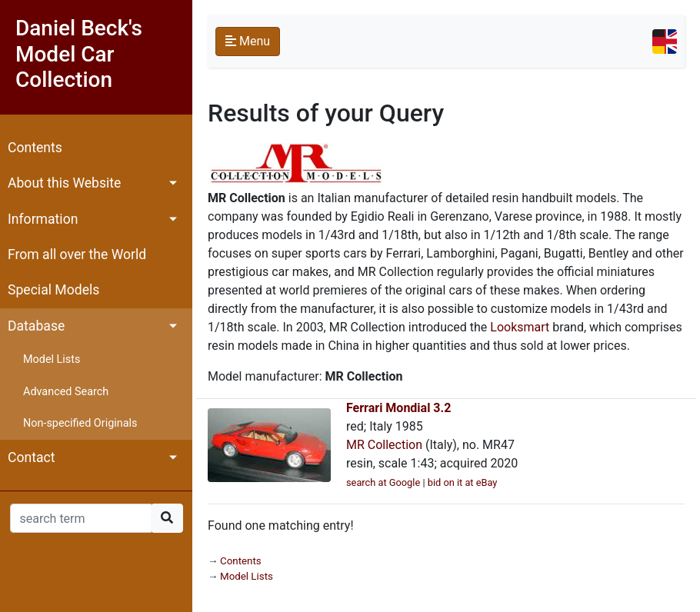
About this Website (64, 183)
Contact (32, 457)
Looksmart (520, 327)
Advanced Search (66, 392)
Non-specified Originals (80, 423)
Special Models (53, 290)
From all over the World (77, 254)
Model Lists (52, 359)
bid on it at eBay (463, 482)
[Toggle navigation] (665, 42)
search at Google (383, 482)
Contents (35, 148)
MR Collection (384, 445)
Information (43, 219)
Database (36, 326)
